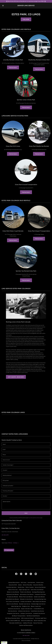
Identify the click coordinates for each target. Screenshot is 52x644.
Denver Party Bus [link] (28, 585)
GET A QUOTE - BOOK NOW (16, 377)
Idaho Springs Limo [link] (16, 606)
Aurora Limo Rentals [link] (40, 587)
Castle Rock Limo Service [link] (37, 611)
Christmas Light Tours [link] (41, 618)
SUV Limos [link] (24, 582)
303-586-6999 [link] (5, 535)
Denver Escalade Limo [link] (27, 621)
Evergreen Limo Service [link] (13, 613)
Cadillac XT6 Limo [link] (28, 623)
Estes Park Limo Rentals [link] (37, 590)
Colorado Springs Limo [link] (40, 599)
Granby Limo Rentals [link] (26, 601)
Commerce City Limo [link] (40, 594)
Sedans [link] (20, 585)
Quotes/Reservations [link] (14, 582)
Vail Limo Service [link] (13, 611)
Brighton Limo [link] (26, 606)
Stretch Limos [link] (40, 582)
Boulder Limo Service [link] (25, 604)
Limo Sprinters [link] (31, 582)
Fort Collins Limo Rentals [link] (13, 601)
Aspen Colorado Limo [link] (27, 609)
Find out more (13, 67)
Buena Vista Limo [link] (13, 590)
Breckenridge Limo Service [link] (38, 604)
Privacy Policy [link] (30, 518)
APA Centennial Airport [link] (27, 618)
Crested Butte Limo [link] (39, 609)
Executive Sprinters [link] (12, 587)
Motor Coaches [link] (30, 587)
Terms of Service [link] (37, 518)
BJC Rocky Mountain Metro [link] (13, 618)
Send (26, 513)
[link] (26, 6)
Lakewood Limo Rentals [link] (13, 594)
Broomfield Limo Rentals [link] (12, 599)
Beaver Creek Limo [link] (36, 606)
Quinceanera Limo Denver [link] (27, 594)
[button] (5, 6)
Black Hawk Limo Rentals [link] (39, 601)
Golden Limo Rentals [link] (39, 597)
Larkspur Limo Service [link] (26, 613)
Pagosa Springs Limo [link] (24, 590)
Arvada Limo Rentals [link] (13, 597)
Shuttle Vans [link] (21, 587)
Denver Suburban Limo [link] (40, 621)
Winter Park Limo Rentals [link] (26, 597)
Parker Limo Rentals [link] (26, 592)
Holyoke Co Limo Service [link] (27, 599)
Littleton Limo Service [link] (24, 611)
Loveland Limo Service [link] (39, 613)
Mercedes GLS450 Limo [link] (16, 623)
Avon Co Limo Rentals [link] (12, 604)
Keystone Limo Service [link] (14, 609)
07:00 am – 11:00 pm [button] (13, 543)
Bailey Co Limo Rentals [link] (13, 592)
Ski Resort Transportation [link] (19, 616)
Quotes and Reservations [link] (26, 625)
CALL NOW (26, 19)
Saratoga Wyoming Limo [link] (38, 592)
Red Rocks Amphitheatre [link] (33, 616)
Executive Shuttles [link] (38, 585)
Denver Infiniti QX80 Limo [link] (13, 621)
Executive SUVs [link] (13, 585)
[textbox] (26, 444)
